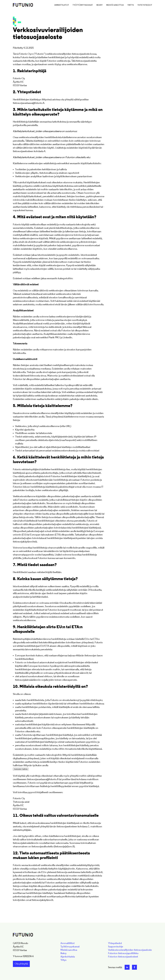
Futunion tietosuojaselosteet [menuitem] (123, 957)
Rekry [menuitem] (100, 5)
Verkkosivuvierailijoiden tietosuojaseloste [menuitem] (130, 950)
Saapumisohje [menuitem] (115, 947)
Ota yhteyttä (21, 964)
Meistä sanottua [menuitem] (115, 5)
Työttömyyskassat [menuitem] (83, 5)
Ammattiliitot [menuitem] (62, 5)
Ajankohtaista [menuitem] (68, 957)
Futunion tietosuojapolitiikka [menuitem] (123, 953)
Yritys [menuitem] (131, 5)
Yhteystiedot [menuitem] (145, 5)
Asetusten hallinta (21, 769)
